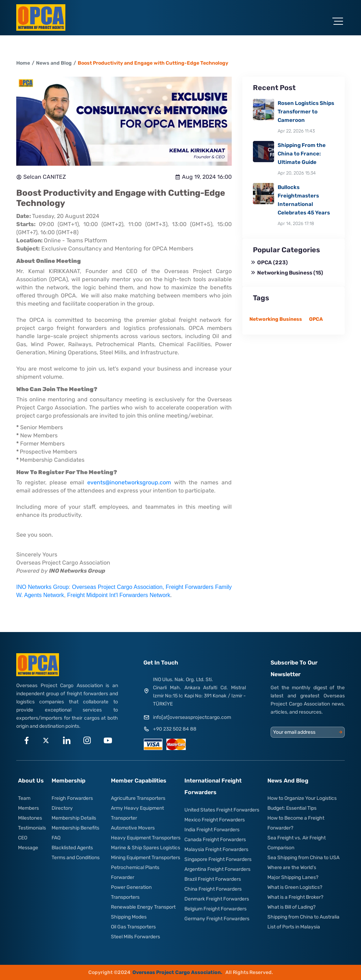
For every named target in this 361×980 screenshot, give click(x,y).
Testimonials (32, 828)
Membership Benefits (75, 828)
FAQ (56, 838)
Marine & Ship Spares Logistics (146, 848)
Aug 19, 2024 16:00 (203, 177)
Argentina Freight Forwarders (217, 869)
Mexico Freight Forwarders (215, 820)
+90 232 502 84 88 (175, 729)
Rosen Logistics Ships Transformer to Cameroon (306, 112)
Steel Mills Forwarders (135, 937)
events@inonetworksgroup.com (129, 482)
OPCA (270, 262)
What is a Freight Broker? (295, 897)
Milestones (30, 818)
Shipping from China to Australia (303, 917)
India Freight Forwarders (212, 830)
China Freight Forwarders (213, 889)
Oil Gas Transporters (133, 927)
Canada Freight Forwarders (215, 840)
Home (23, 63)
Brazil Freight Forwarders (213, 879)
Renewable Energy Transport (143, 907)
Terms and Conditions (76, 858)
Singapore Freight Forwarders (218, 859)
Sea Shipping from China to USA (303, 858)
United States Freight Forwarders (222, 810)
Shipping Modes (129, 917)
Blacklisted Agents (72, 848)
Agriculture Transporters (138, 798)
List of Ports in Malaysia (294, 927)
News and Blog (54, 63)
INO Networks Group (43, 587)
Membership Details (74, 818)
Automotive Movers (133, 828)
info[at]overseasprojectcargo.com (192, 717)
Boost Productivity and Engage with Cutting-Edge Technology (153, 63)
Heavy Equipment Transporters (146, 838)
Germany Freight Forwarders (217, 919)
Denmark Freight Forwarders (217, 899)
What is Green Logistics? (295, 887)
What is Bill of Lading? (291, 907)
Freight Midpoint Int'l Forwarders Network (119, 595)
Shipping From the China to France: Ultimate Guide (302, 154)
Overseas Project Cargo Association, (119, 587)
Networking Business (287, 273)
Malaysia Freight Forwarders (216, 849)
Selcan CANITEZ (41, 177)
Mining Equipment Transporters (146, 858)
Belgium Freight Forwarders (215, 909)
